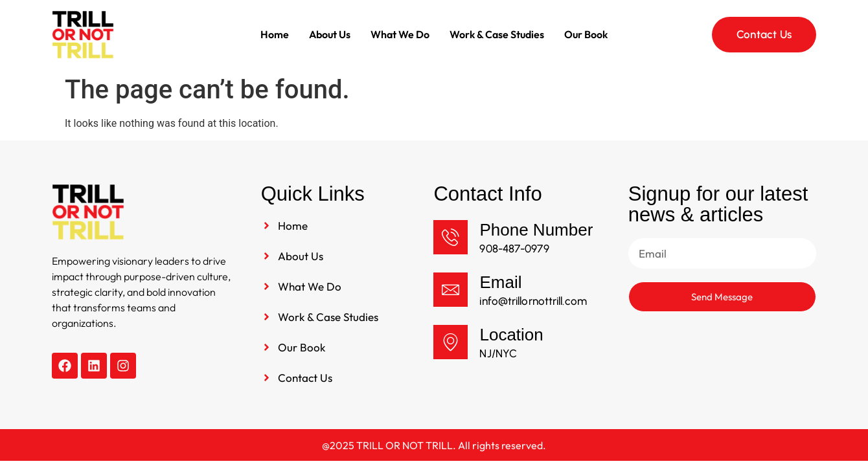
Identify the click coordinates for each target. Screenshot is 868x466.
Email (500, 282)
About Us (330, 34)
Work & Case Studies (497, 34)
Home (275, 34)
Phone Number (536, 230)
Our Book (586, 34)
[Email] (451, 290)
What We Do (400, 34)
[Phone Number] (451, 237)
